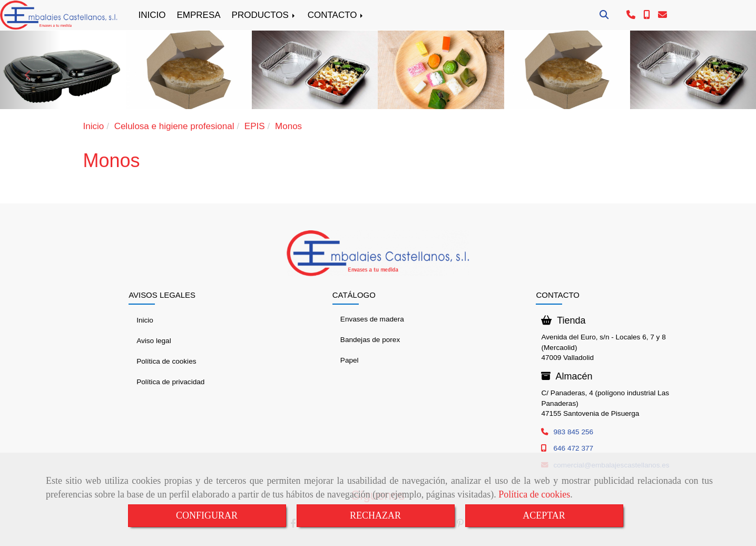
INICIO (152, 15)
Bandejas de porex (370, 340)
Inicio (145, 320)
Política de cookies (534, 494)
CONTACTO (336, 15)
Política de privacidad (170, 382)
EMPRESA (198, 15)
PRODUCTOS (264, 15)
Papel (350, 360)
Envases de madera (372, 319)
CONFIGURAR (207, 515)
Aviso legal (154, 341)
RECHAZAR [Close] (375, 515)
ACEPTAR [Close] (544, 515)
